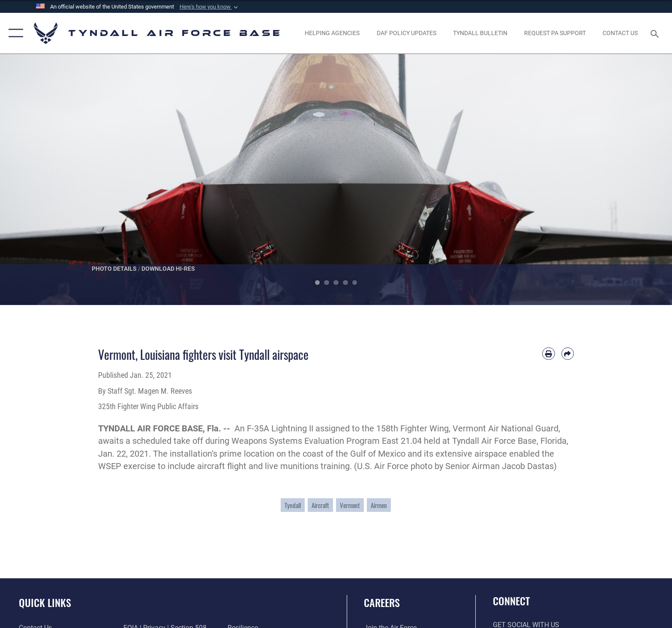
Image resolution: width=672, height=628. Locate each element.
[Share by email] (568, 354)
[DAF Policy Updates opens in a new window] (406, 33)
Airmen (379, 505)
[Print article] (548, 354)
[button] (210, 7)
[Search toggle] (656, 33)
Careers (382, 603)
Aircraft (320, 505)
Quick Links (45, 603)
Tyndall (293, 505)
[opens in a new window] (555, 33)
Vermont (350, 505)
